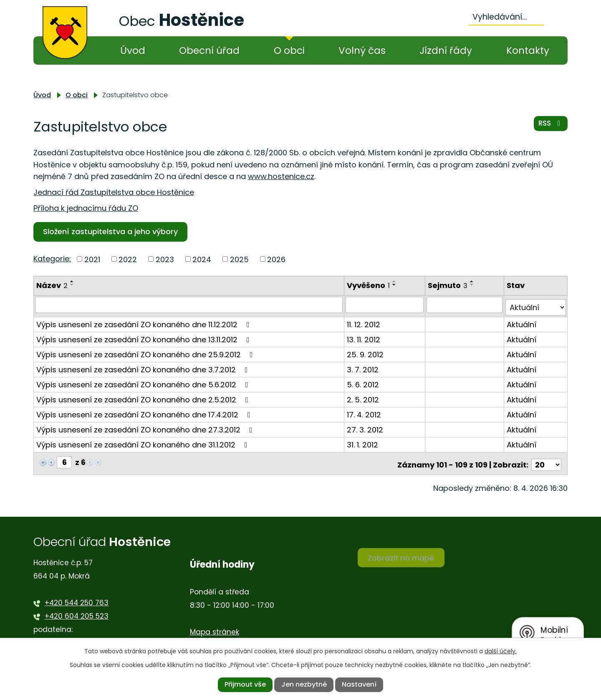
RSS (550, 126)
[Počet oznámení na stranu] (546, 459)
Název (52, 285)
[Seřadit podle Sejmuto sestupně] (473, 285)
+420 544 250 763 (77, 597)
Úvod (133, 51)
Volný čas (362, 51)
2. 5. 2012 (364, 397)
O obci (289, 51)
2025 (239, 259)
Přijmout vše (245, 684)
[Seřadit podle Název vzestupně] (72, 281)
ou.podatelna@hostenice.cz (95, 637)
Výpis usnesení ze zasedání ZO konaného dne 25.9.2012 (146, 352)
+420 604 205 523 (77, 611)
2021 (92, 259)
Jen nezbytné (304, 684)
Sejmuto (448, 285)
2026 (276, 259)
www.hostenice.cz (281, 176)
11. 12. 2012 (364, 322)
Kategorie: (52, 259)
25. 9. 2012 (366, 352)
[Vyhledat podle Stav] (536, 305)
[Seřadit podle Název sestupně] (72, 285)
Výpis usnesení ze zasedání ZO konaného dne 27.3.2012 (146, 427)
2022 (128, 259)
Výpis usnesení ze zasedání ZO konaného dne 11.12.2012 (145, 322)
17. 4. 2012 (365, 412)
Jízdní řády (446, 51)
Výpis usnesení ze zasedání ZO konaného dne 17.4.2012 (145, 412)
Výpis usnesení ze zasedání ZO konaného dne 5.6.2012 (144, 382)
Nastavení (359, 684)
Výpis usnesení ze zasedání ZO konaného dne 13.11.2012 (145, 337)
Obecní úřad (209, 51)
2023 (165, 259)
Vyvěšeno (369, 285)
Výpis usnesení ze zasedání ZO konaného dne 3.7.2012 (144, 367)
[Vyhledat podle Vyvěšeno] (385, 305)
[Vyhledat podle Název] (189, 305)
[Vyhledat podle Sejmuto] (465, 305)
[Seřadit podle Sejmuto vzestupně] (473, 281)
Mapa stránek (215, 626)
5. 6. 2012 (364, 382)
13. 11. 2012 (364, 337)
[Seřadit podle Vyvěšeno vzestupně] (395, 281)
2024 (202, 259)
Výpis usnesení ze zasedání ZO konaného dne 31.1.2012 (144, 442)
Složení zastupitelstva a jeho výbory (112, 231)
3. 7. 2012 (364, 367)
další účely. (501, 651)
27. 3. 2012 (366, 427)
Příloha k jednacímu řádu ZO (86, 208)
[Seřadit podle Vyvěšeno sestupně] (395, 285)
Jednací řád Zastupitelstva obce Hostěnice (114, 192)
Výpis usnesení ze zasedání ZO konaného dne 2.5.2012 (144, 397)
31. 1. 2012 (363, 442)
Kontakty (528, 51)
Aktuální (522, 322)
